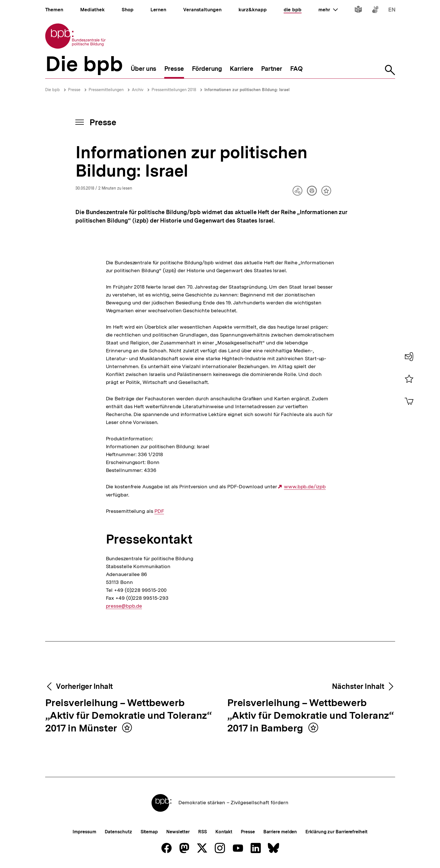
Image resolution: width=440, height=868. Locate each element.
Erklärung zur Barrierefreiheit (336, 832)
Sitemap (149, 832)
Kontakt (224, 832)
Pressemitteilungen (106, 90)
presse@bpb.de (124, 606)
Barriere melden (280, 832)
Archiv (138, 90)
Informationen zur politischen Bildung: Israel (247, 90)
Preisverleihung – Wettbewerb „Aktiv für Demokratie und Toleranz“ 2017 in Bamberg (311, 716)
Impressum (84, 832)
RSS (203, 832)
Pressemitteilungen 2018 (174, 90)
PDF (159, 511)
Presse (74, 90)
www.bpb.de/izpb (305, 487)
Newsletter (178, 832)
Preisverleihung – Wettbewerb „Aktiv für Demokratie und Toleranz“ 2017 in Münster (129, 716)
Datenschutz (118, 832)
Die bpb (52, 90)
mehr (328, 10)
